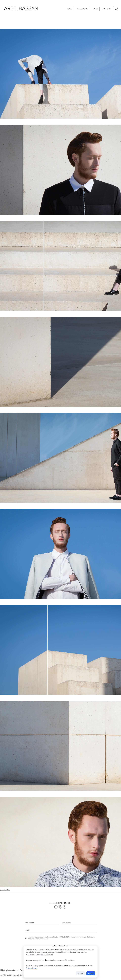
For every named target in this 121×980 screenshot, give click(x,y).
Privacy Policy (32, 968)
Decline (80, 973)
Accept (91, 973)
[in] (60, 907)
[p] (65, 907)
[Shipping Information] (8, 970)
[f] (56, 907)
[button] (70, 9)
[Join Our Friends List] (60, 945)
